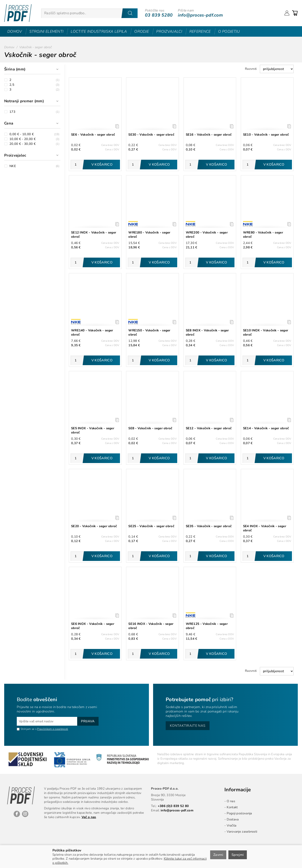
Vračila (232, 825)
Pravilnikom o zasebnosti (53, 729)
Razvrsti (251, 69)
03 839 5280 (159, 15)
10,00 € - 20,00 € (23, 139)
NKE (13, 166)
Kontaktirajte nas (188, 726)
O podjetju (229, 31)
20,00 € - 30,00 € (23, 144)
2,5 (12, 85)
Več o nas (89, 817)
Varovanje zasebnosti (242, 832)
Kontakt (232, 807)
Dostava (233, 819)
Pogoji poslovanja (239, 813)
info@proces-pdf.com (200, 15)
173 (12, 112)
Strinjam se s (27, 729)
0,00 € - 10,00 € (22, 134)
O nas (231, 801)
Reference (200, 31)
